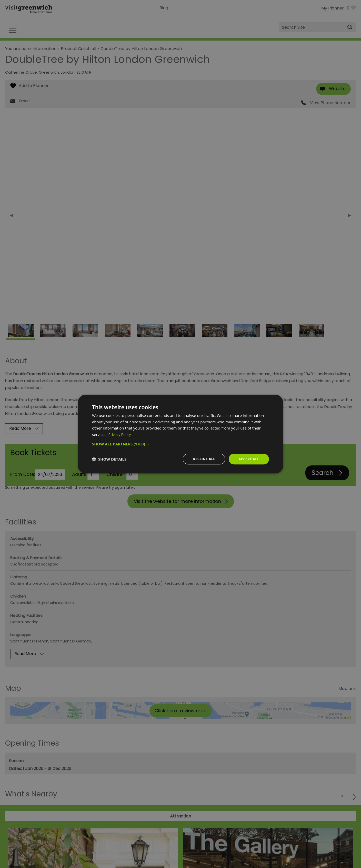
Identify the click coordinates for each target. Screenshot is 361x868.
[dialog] (180, 434)
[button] (180, 444)
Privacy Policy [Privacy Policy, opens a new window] (121, 434)
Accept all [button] (248, 459)
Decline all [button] (202, 459)
